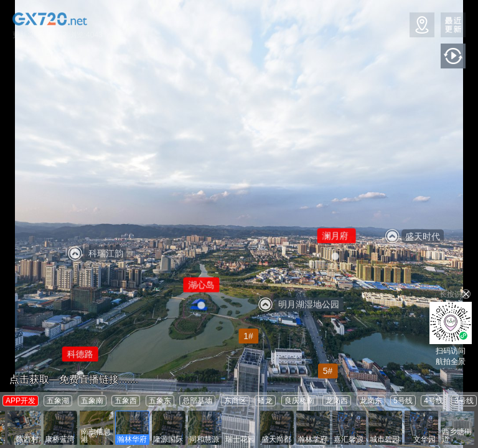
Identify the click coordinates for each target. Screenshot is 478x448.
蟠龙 (265, 401)
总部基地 (197, 401)
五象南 (92, 401)
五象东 (160, 401)
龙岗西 (337, 401)
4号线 (433, 401)
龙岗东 (371, 401)
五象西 (126, 401)
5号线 (403, 401)
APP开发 (21, 401)
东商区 (235, 401)
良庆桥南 (299, 401)
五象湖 (58, 401)
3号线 (464, 401)
